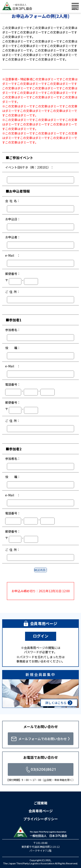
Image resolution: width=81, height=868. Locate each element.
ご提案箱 (41, 803)
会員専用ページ (41, 811)
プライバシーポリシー (41, 819)
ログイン (41, 636)
